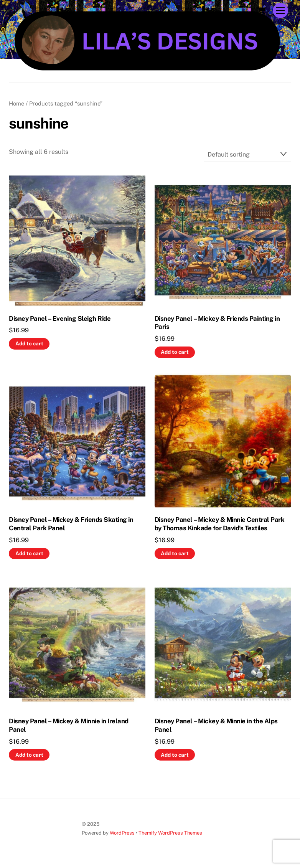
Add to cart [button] (29, 343)
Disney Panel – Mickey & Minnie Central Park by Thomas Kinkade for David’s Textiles (219, 524)
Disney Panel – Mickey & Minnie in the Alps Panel (216, 725)
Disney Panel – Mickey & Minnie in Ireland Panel (68, 725)
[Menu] (280, 11)
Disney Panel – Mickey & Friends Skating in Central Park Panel (71, 524)
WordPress (122, 833)
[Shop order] (247, 154)
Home (16, 103)
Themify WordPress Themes (170, 833)
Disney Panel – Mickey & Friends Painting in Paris (217, 323)
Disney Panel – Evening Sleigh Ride (60, 318)
